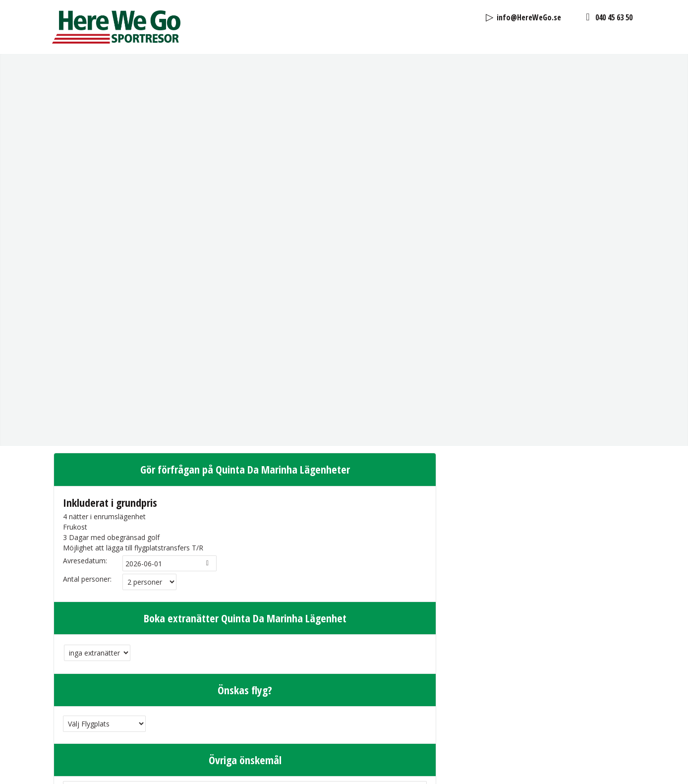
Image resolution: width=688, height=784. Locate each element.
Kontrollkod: (82, 727)
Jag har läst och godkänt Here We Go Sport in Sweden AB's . (201, 698)
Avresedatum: (85, 279)
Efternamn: (81, 640)
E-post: (74, 658)
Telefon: (76, 677)
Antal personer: (87, 297)
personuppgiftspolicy (296, 698)
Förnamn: (78, 621)
